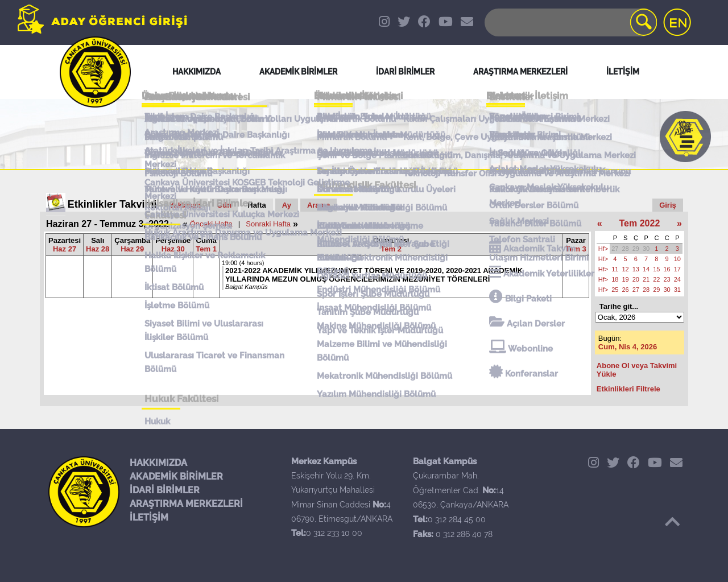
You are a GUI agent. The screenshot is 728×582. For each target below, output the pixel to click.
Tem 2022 (640, 223)
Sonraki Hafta (268, 224)
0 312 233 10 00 (334, 533)
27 (615, 249)
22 (656, 279)
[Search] (570, 22)
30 (646, 249)
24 (677, 279)
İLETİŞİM (149, 517)
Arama (318, 205)
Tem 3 (576, 249)
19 (626, 279)
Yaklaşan (185, 205)
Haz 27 (65, 249)
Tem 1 (206, 249)
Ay (287, 205)
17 (677, 269)
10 (677, 259)
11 (615, 269)
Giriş (668, 205)
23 (667, 279)
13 (636, 269)
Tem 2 (391, 249)
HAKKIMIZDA (158, 463)
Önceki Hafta (211, 224)
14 (646, 269)
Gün (224, 205)
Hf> (603, 249)
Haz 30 (173, 249)
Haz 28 (98, 249)
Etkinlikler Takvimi (112, 204)
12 (626, 269)
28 (626, 249)
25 (615, 290)
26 (626, 290)
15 (656, 269)
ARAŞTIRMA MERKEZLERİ (186, 504)
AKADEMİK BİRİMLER (176, 476)
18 (615, 279)
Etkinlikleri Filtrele (628, 389)
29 (636, 249)
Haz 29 (132, 249)
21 (646, 279)
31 (677, 290)
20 (636, 279)
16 (667, 269)
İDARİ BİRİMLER (165, 490)
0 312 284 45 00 (457, 519)
